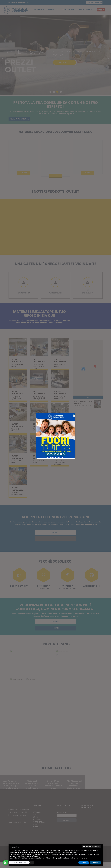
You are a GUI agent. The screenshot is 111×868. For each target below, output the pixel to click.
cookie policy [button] (72, 852)
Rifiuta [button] (84, 863)
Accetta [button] (95, 863)
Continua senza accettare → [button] (92, 846)
